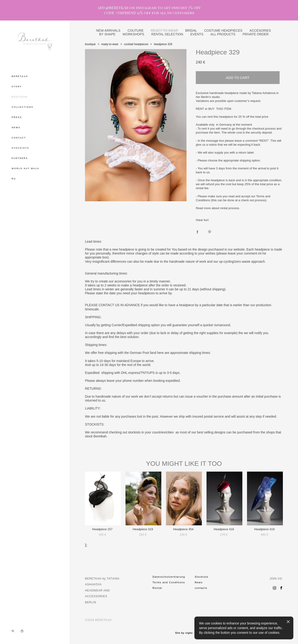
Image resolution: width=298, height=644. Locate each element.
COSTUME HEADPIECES (223, 30)
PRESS (17, 117)
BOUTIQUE (20, 97)
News (199, 582)
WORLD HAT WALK (25, 168)
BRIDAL (191, 30)
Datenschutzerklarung (169, 577)
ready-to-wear (110, 44)
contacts (201, 588)
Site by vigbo (184, 633)
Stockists (201, 577)
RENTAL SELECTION (167, 34)
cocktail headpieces (136, 44)
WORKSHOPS (134, 34)
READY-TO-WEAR (164, 30)
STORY (17, 87)
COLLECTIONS (22, 107)
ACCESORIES (260, 30)
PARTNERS (20, 158)
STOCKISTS (20, 148)
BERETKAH (20, 76)
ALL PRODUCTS (223, 34)
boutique (90, 44)
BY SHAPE (107, 34)
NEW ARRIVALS (108, 30)
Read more (203, 208)
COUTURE (136, 30)
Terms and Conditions (169, 582)
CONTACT (19, 138)
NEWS (16, 127)
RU (14, 179)
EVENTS (197, 34)
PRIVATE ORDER (256, 34)
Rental (157, 588)
